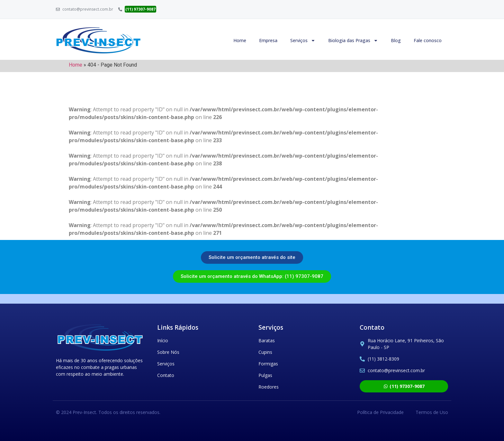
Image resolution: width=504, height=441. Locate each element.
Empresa (268, 40)
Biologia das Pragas (353, 41)
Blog (396, 40)
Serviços (303, 41)
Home (240, 40)
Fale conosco (428, 40)
